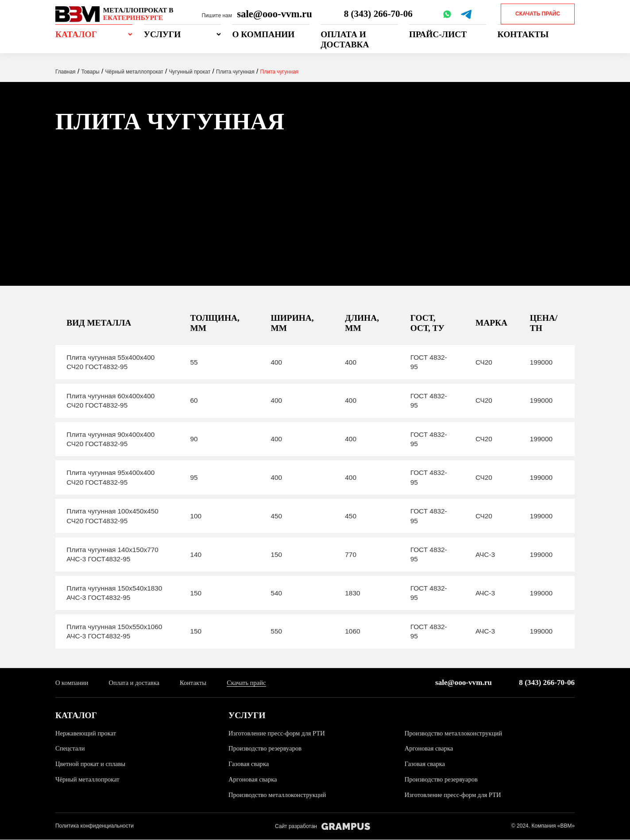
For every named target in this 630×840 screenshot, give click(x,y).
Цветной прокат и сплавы (92, 764)
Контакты (523, 34)
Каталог (76, 34)
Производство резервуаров (267, 749)
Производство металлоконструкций (456, 733)
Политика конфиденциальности (95, 826)
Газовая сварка (250, 764)
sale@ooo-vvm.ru (274, 14)
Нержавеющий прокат (87, 733)
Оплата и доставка (345, 39)
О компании (263, 34)
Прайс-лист (438, 34)
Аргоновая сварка (430, 749)
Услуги (162, 34)
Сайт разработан (323, 827)
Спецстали (71, 749)
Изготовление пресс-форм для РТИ (279, 733)
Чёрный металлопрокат (89, 780)
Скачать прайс (538, 14)
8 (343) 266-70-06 (379, 14)
